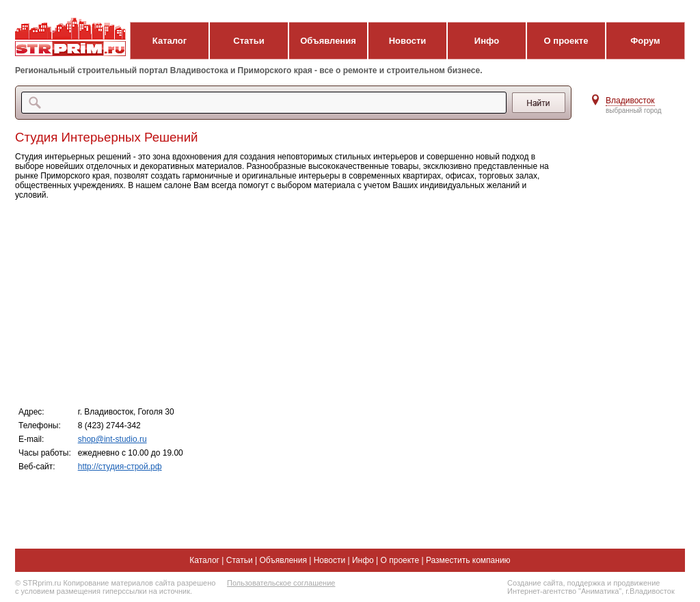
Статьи (248, 41)
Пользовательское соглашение (281, 583)
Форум (645, 41)
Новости (408, 41)
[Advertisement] (288, 302)
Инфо (487, 41)
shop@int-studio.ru (112, 439)
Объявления (328, 41)
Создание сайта (535, 583)
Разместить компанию (468, 560)
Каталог (170, 41)
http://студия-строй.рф (120, 467)
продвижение (636, 583)
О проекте (566, 41)
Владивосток (630, 101)
